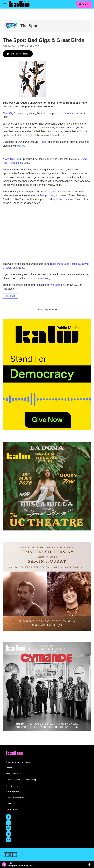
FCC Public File (12, 792)
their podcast (47, 195)
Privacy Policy (12, 786)
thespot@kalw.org (40, 278)
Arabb (21, 268)
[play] (4, 864)
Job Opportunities (13, 774)
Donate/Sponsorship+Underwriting (21, 780)
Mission (9, 768)
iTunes (43, 142)
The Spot (29, 26)
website (21, 146)
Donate (85, 4)
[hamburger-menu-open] (5, 4)
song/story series (62, 192)
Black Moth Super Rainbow (65, 264)
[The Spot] (12, 26)
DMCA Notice (12, 809)
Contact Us (11, 804)
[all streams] (90, 864)
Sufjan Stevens (64, 199)
